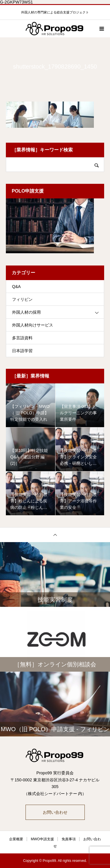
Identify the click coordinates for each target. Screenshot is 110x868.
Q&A (16, 287)
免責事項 (69, 839)
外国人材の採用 (26, 312)
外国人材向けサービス (33, 325)
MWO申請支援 (42, 839)
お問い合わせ (55, 812)
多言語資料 (22, 338)
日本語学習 (22, 351)
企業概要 (16, 839)
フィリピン (22, 299)
